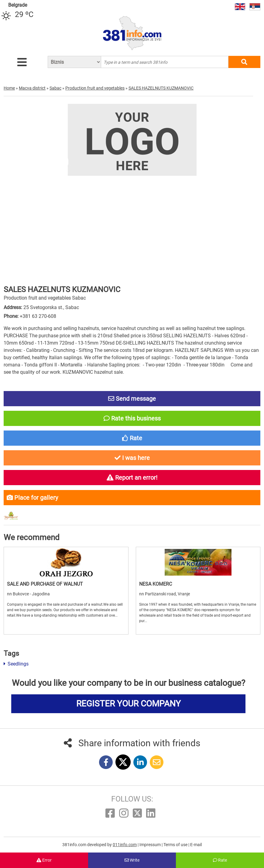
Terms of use (176, 845)
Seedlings (16, 664)
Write (132, 860)
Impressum (151, 845)
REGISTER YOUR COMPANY (129, 704)
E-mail (196, 845)
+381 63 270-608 (38, 316)
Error (44, 860)
